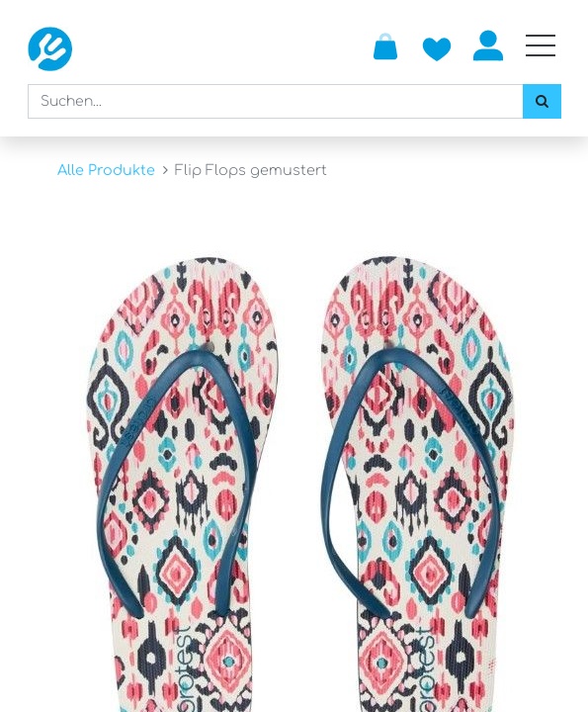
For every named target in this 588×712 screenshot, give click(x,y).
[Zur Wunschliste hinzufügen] (437, 45)
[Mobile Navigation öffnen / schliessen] (541, 45)
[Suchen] (542, 101)
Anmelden (488, 45)
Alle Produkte (106, 170)
